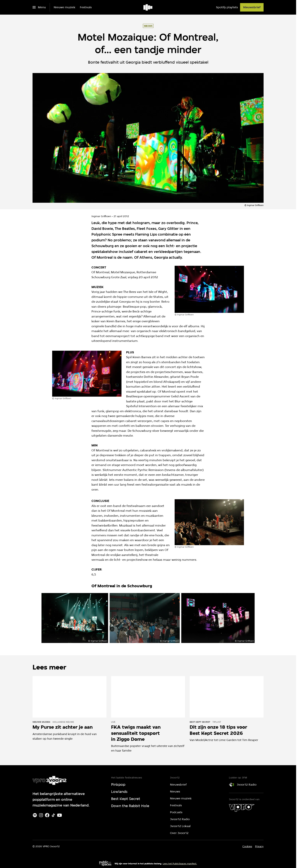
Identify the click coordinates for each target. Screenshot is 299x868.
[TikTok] (53, 815)
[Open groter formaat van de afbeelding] (209, 289)
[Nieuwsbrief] (252, 7)
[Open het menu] (39, 7)
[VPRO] (242, 808)
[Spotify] (35, 815)
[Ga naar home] (148, 7)
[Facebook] (47, 815)
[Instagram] (41, 815)
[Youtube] (59, 815)
